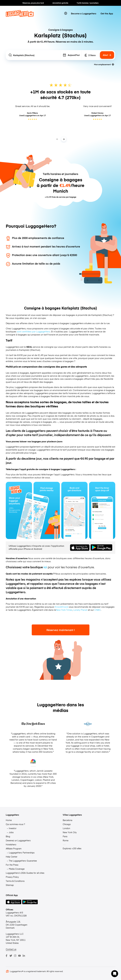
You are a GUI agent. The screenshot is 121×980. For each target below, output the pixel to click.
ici (45, 567)
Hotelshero (11, 844)
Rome (66, 840)
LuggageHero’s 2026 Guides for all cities (25, 873)
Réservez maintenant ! (61, 630)
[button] (115, 974)
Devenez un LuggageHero (18, 840)
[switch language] (66, 13)
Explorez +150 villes (72, 848)
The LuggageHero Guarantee (23, 861)
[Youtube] (19, 956)
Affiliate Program (14, 849)
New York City (70, 832)
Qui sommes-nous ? (15, 824)
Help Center (12, 857)
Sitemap (10, 885)
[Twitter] (11, 956)
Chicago (67, 824)
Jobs (11, 832)
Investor (13, 828)
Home (9, 820)
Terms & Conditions (15, 881)
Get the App (107, 13)
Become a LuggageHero (84, 13)
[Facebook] (6, 956)
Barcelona (67, 820)
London (66, 828)
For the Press (12, 865)
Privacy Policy (12, 877)
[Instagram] (15, 956)
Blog (8, 836)
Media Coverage (17, 869)
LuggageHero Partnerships (22, 853)
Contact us (11, 949)
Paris (65, 836)
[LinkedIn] (24, 956)
